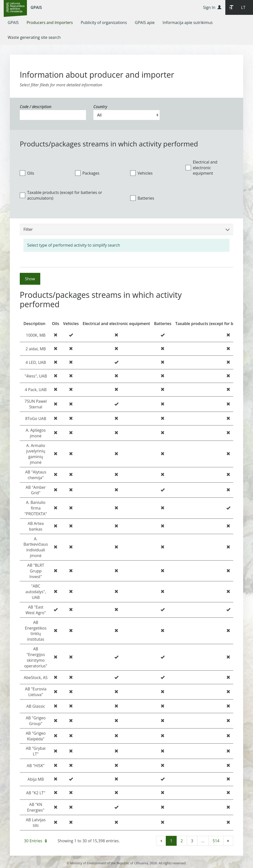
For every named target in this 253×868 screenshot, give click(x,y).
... (203, 841)
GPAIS (36, 7)
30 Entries (35, 841)
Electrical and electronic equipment (201, 168)
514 (216, 841)
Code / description (36, 107)
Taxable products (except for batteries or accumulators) (61, 195)
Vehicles (141, 173)
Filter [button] (126, 229)
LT (243, 7)
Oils (27, 173)
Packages (87, 173)
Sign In (212, 7)
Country (100, 107)
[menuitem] (13, 23)
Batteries (142, 198)
